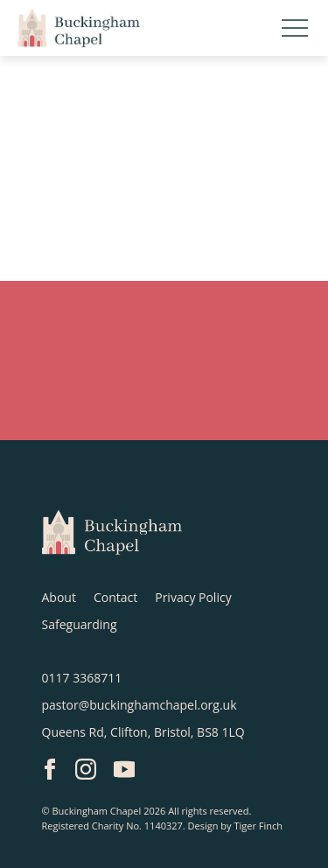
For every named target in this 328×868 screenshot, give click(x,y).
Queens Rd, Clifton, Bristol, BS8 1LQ (143, 732)
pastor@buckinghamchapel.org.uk (140, 705)
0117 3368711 (82, 678)
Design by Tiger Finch (235, 826)
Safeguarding (80, 624)
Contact (115, 597)
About (59, 597)
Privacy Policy (193, 597)
